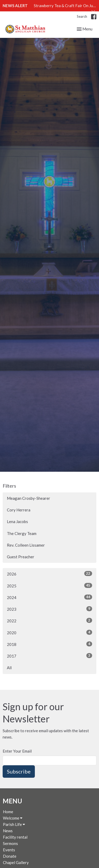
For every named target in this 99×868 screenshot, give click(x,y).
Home (8, 812)
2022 (49, 620)
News (8, 831)
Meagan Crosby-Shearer (29, 498)
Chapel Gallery (16, 862)
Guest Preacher (21, 557)
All (9, 668)
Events (9, 850)
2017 (49, 656)
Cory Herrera (19, 510)
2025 (49, 586)
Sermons (10, 843)
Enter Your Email (17, 751)
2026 (49, 574)
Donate (10, 856)
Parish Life (14, 824)
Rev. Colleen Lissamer (26, 545)
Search (82, 16)
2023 (49, 609)
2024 (49, 597)
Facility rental (15, 837)
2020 (49, 632)
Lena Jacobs (17, 521)
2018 (49, 644)
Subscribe (19, 771)
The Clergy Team (22, 533)
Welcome (13, 818)
